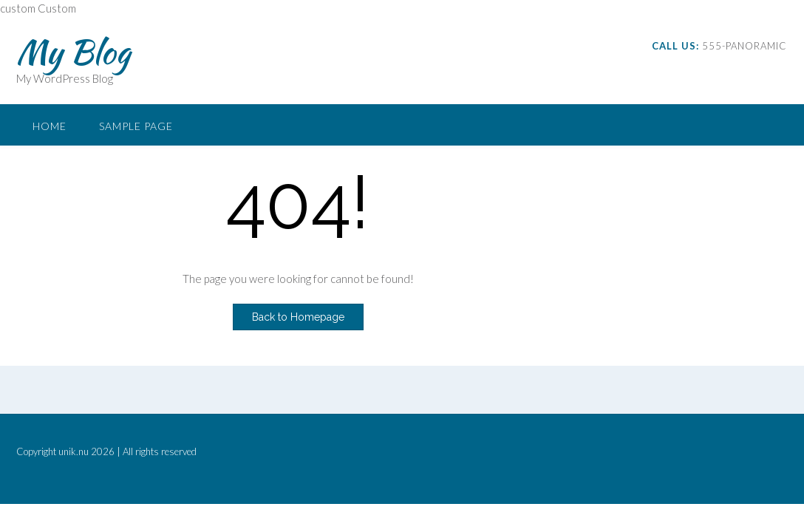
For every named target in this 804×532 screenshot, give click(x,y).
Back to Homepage (298, 317)
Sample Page (136, 126)
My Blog (73, 52)
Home (50, 126)
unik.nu (74, 451)
